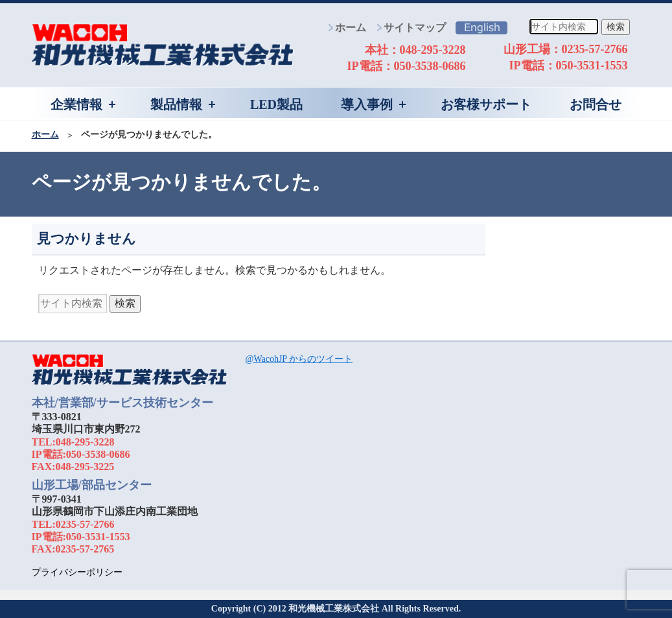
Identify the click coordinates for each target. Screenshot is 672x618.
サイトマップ (415, 28)
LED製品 (276, 104)
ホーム (351, 28)
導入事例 (367, 104)
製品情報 (176, 104)
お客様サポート (486, 104)
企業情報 (76, 104)
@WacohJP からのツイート (299, 359)
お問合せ (596, 104)
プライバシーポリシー (77, 572)
